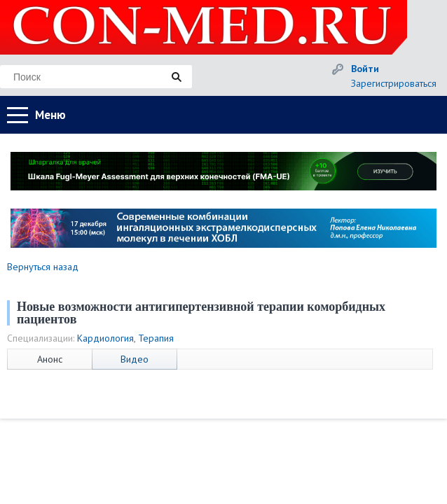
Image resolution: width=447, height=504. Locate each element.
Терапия (156, 338)
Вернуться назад (43, 267)
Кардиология (105, 338)
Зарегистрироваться (394, 83)
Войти (365, 69)
